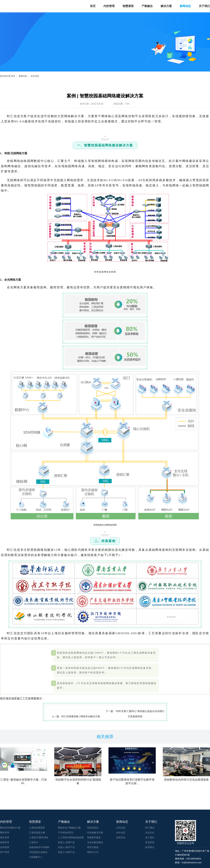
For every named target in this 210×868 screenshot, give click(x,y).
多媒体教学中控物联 (39, 847)
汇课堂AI (34, 842)
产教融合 (147, 6)
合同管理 (5, 847)
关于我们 (204, 6)
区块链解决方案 (95, 833)
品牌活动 (121, 837)
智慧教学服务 (94, 837)
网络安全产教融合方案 (69, 828)
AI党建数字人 (36, 857)
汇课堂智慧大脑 (37, 833)
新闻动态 (185, 6)
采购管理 (5, 842)
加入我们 (150, 837)
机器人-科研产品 (66, 852)
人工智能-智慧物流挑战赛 (71, 837)
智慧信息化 (93, 828)
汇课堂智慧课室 (37, 828)
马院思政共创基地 (38, 852)
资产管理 (5, 852)
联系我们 (150, 847)
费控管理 (5, 833)
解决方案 (166, 6)
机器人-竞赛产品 (66, 842)
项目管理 (5, 837)
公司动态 (121, 828)
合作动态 (35, 76)
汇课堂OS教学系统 (39, 837)
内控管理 (109, 6)
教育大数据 (93, 847)
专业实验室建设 (95, 842)
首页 (93, 6)
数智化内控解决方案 (10, 828)
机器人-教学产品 (66, 847)
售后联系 (150, 842)
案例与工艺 (93, 852)
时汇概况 (150, 828)
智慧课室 (128, 6)
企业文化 (150, 833)
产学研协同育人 (66, 833)
